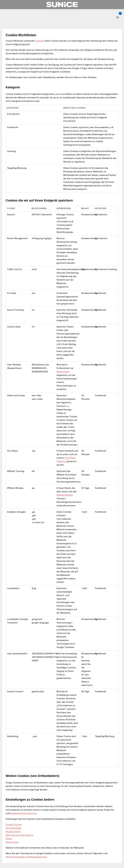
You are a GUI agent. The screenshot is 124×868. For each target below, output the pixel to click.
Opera (9, 839)
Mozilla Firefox (13, 832)
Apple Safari (12, 842)
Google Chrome (14, 825)
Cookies (39, 41)
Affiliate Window (65, 495)
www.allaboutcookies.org (24, 813)
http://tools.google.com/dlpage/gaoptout (26, 857)
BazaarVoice (63, 372)
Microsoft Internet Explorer (20, 835)
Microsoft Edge (13, 828)
